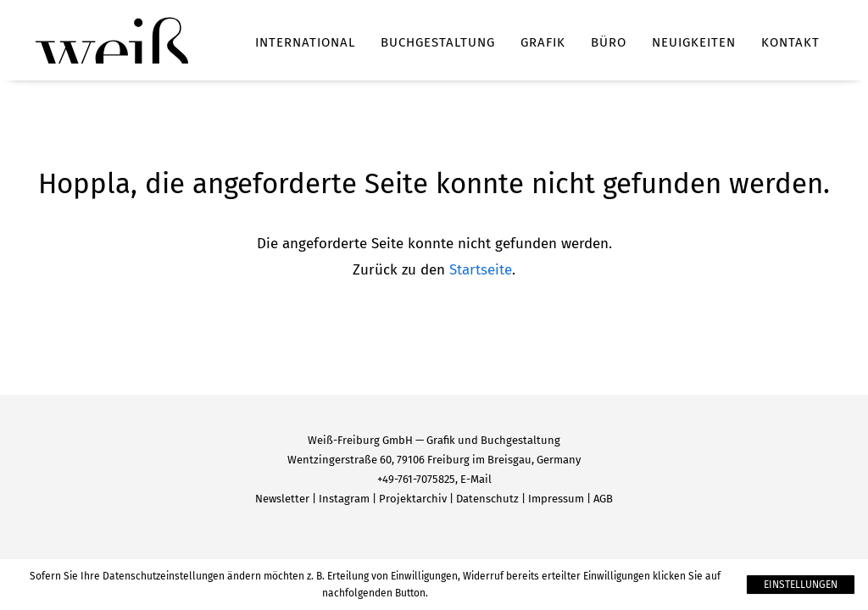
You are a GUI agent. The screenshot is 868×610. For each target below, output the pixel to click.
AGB (603, 499)
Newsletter (282, 499)
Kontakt (790, 42)
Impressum (556, 499)
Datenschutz (487, 499)
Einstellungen (801, 585)
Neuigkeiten (694, 42)
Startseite (481, 270)
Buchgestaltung (438, 42)
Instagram (344, 499)
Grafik (543, 42)
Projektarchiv (413, 499)
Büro (609, 42)
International (305, 42)
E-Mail (476, 479)
